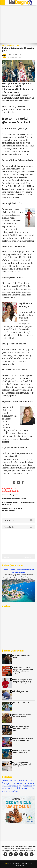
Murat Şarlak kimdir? (21, 703)
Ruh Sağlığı (17, 783)
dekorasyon (5, 786)
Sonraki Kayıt (29, 557)
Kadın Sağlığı (29, 780)
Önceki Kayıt (7, 557)
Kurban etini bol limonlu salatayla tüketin (22, 716)
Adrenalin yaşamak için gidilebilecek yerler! (22, 751)
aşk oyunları (29, 783)
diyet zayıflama (16, 786)
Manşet (13, 46)
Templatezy (16, 863)
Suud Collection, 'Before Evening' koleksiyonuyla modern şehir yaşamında (22, 681)
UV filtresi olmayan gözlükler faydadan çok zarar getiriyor (22, 764)
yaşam (15, 791)
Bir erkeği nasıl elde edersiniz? (21, 692)
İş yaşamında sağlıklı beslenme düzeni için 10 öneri (22, 728)
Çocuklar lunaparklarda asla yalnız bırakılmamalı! (24, 739)
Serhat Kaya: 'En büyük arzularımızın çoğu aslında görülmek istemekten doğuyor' (23, 670)
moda (19, 46)
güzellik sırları (29, 786)
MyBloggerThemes (18, 865)
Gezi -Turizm (18, 781)
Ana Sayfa (5, 46)
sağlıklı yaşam (21, 788)
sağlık (10, 788)
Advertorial (7, 780)
